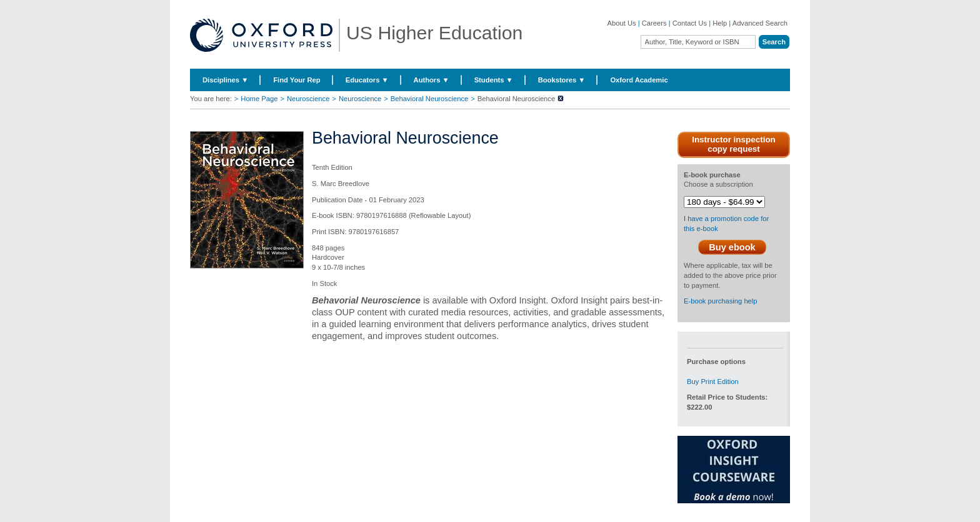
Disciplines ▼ (225, 80)
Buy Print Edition (713, 382)
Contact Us (690, 23)
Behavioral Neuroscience (429, 99)
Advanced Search (760, 23)
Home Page (259, 99)
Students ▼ (494, 80)
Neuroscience (308, 99)
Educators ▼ (367, 80)
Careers (654, 23)
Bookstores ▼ (562, 80)
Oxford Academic (639, 80)
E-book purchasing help (721, 301)
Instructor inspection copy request (734, 144)
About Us (622, 23)
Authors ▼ (432, 80)
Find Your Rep (297, 80)
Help (720, 23)
